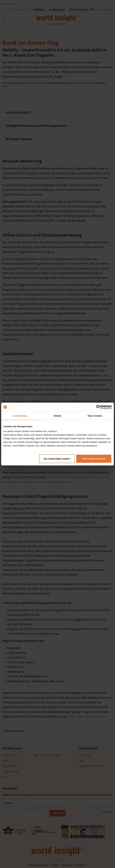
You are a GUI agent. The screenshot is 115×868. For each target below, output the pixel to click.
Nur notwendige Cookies (57, 459)
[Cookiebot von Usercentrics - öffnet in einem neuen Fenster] (98, 407)
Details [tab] (57, 416)
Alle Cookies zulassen (94, 459)
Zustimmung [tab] (20, 416)
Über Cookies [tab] (95, 416)
